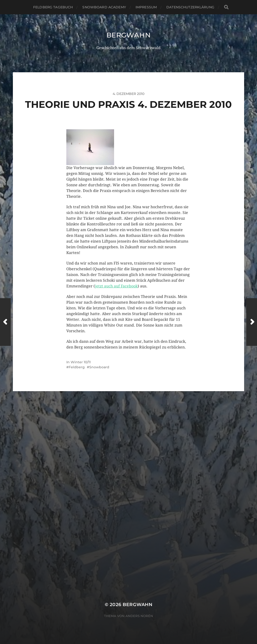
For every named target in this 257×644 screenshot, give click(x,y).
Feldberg (77, 367)
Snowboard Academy (104, 7)
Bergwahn (129, 35)
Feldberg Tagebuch (53, 7)
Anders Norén (139, 616)
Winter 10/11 (81, 362)
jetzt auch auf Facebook (116, 286)
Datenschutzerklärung (190, 7)
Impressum (146, 7)
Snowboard (99, 367)
